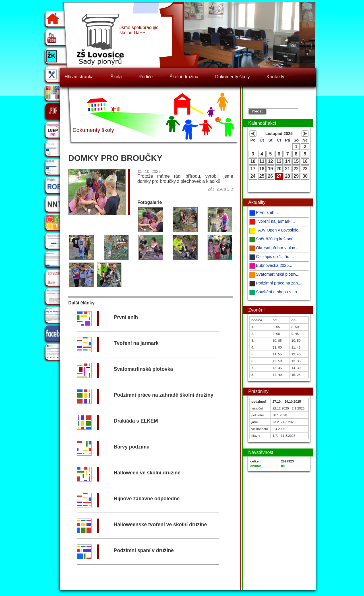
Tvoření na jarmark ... (275, 221)
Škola (116, 77)
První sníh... (267, 212)
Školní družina (184, 77)
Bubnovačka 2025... (274, 265)
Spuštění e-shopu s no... (278, 292)
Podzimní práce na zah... (279, 283)
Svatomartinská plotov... (278, 274)
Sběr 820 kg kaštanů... (276, 239)
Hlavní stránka (79, 77)
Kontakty (275, 77)
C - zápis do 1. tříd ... (275, 257)
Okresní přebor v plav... (277, 248)
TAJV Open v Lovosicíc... (279, 230)
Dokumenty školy (233, 77)
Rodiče (146, 77)
